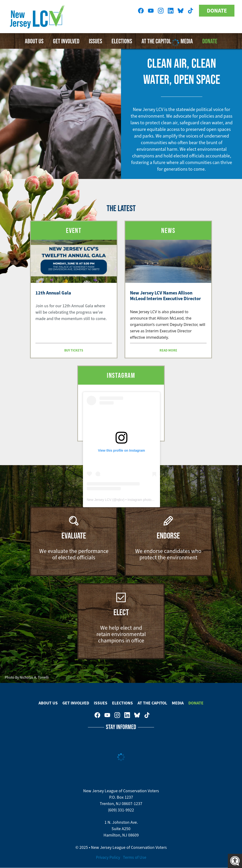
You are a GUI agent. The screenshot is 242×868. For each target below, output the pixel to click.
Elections (122, 703)
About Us (34, 41)
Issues (95, 41)
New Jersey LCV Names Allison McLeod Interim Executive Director (165, 296)
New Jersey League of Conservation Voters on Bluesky (181, 11)
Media (178, 703)
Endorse (168, 535)
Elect (121, 612)
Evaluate (74, 535)
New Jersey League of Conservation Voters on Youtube (151, 11)
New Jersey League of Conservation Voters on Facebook (141, 11)
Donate (217, 11)
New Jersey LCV (99, 500)
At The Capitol (152, 703)
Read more (168, 350)
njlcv (120, 500)
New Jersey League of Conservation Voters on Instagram (161, 11)
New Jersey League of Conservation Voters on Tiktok (190, 11)
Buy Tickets (74, 350)
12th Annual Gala (53, 293)
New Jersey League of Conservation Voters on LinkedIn (171, 11)
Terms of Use (135, 857)
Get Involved (66, 41)
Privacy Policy (108, 857)
